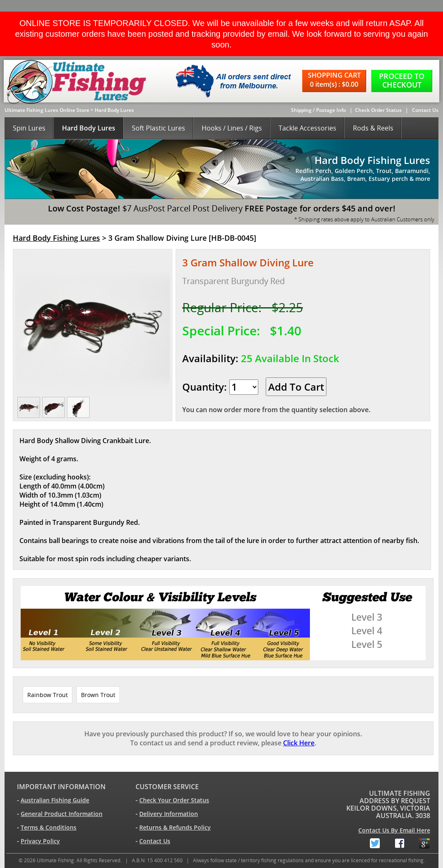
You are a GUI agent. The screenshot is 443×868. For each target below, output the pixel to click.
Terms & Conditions (49, 827)
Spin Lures (29, 128)
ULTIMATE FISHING (400, 793)
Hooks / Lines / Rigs (232, 128)
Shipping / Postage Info (318, 110)
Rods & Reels (373, 128)
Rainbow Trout (48, 695)
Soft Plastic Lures (158, 128)
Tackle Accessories (307, 128)
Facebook (393, 842)
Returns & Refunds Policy (175, 827)
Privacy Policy (40, 841)
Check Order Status (378, 110)
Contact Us (425, 110)
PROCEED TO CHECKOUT (402, 80)
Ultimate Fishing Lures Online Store (47, 110)
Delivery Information (169, 814)
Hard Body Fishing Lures (56, 238)
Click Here (299, 743)
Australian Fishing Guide (55, 800)
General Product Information (62, 814)
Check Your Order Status (174, 800)
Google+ (418, 842)
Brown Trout (98, 695)
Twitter (368, 842)
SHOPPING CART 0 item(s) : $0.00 (334, 80)
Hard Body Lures (114, 110)
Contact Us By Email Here (394, 830)
